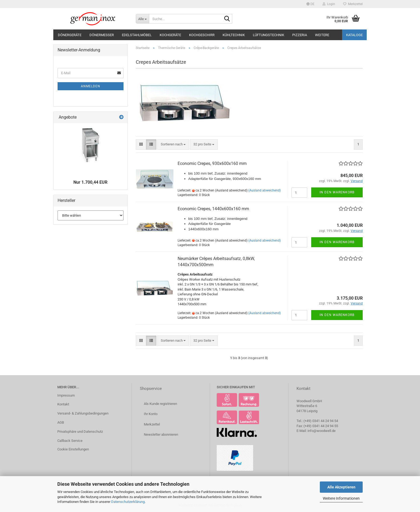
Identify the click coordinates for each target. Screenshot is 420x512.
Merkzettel (353, 4)
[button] (310, 4)
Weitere (322, 35)
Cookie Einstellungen (73, 449)
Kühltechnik (234, 35)
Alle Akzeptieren (341, 487)
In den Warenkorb (337, 192)
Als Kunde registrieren (160, 404)
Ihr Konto (151, 414)
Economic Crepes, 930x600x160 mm (212, 163)
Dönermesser (102, 35)
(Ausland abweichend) (265, 190)
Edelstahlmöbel (137, 35)
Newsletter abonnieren (161, 434)
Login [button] (329, 4)
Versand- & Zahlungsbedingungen (83, 413)
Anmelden (91, 86)
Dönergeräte (70, 35)
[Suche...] (142, 19)
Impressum (66, 395)
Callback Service (70, 441)
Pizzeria (300, 35)
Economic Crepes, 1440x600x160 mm (213, 209)
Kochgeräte (170, 35)
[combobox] (173, 144)
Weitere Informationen (341, 498)
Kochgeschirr (202, 35)
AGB (61, 422)
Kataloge (354, 35)
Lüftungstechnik (269, 35)
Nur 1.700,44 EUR (90, 182)
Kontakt (63, 404)
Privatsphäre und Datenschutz (80, 432)
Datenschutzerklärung (128, 502)
